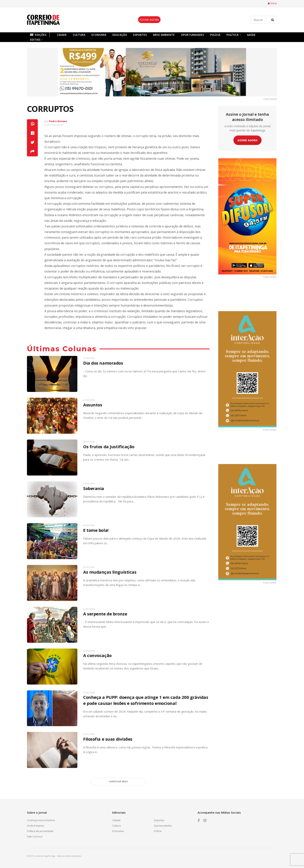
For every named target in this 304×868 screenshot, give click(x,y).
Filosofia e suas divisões (108, 739)
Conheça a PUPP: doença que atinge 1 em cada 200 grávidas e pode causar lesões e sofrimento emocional (146, 700)
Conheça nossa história (41, 820)
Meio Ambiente (164, 35)
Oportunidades (192, 35)
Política (232, 35)
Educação (120, 35)
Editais (35, 40)
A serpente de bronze (105, 614)
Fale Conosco (35, 836)
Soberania (94, 488)
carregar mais (118, 781)
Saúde (251, 35)
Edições (38, 35)
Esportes (140, 35)
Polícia (215, 35)
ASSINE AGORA (149, 20)
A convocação (97, 655)
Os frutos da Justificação (109, 446)
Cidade (62, 35)
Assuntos (93, 405)
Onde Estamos (36, 826)
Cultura (79, 35)
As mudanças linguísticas (110, 572)
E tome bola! (96, 530)
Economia (99, 35)
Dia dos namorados (103, 363)
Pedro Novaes (58, 121)
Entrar (272, 3)
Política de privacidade (40, 831)
